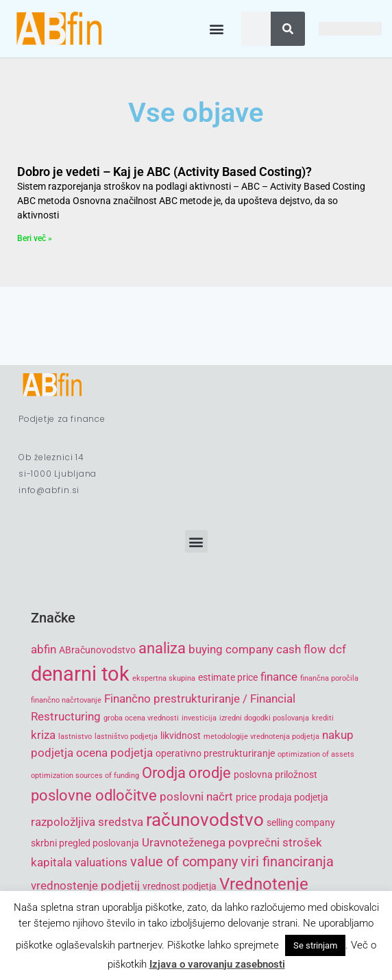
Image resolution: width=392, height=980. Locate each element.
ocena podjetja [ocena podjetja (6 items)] (114, 753)
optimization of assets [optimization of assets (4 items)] (316, 754)
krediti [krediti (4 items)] (323, 718)
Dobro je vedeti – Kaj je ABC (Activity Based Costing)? (164, 172)
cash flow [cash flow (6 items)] (301, 649)
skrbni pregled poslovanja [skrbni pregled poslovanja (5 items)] (85, 843)
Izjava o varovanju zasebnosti (217, 964)
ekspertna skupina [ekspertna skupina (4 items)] (164, 678)
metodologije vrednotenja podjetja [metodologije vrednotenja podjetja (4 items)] (261, 737)
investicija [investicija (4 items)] (199, 718)
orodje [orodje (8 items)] (210, 773)
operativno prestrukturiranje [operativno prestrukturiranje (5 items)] (215, 753)
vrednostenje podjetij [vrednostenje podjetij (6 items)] (85, 885)
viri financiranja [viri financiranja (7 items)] (287, 862)
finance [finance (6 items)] (279, 677)
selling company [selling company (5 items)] (301, 822)
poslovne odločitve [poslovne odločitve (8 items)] (94, 795)
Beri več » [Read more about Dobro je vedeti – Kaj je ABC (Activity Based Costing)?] (35, 238)
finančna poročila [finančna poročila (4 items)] (329, 678)
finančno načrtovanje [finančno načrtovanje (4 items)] (66, 700)
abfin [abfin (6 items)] (44, 649)
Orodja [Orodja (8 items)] (164, 773)
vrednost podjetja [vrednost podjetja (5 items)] (180, 886)
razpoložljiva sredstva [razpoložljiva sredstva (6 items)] (87, 822)
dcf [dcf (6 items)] (338, 649)
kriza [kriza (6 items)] (43, 735)
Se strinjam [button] (315, 945)
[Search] (288, 29)
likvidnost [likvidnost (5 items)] (181, 736)
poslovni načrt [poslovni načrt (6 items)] (196, 796)
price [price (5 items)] (246, 797)
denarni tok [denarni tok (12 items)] (80, 674)
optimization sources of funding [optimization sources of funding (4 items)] (85, 776)
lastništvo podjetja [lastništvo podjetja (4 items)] (126, 737)
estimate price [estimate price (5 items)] (228, 677)
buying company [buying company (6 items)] (231, 649)
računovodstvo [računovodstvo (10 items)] (205, 820)
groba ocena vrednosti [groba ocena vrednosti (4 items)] (141, 718)
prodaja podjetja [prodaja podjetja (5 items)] (294, 797)
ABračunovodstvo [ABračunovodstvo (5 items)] (97, 650)
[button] (216, 29)
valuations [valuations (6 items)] (101, 862)
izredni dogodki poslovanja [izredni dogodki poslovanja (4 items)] (264, 718)
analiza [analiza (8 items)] (162, 648)
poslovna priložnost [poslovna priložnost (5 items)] (275, 775)
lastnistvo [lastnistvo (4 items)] (75, 737)
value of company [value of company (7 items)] (184, 862)
